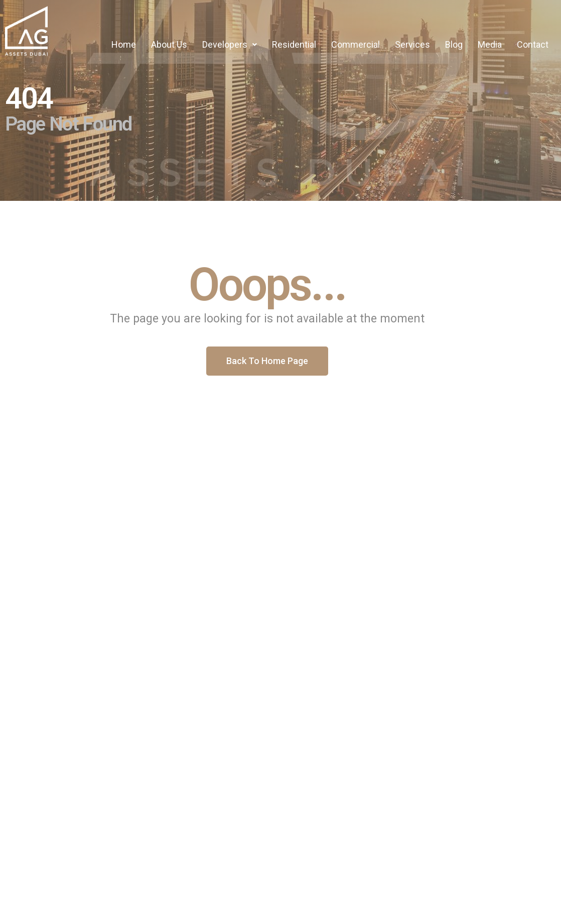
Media (490, 44)
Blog (454, 44)
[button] (230, 45)
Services (412, 44)
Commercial (356, 44)
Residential (294, 44)
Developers (230, 44)
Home (124, 44)
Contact (533, 44)
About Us (169, 44)
